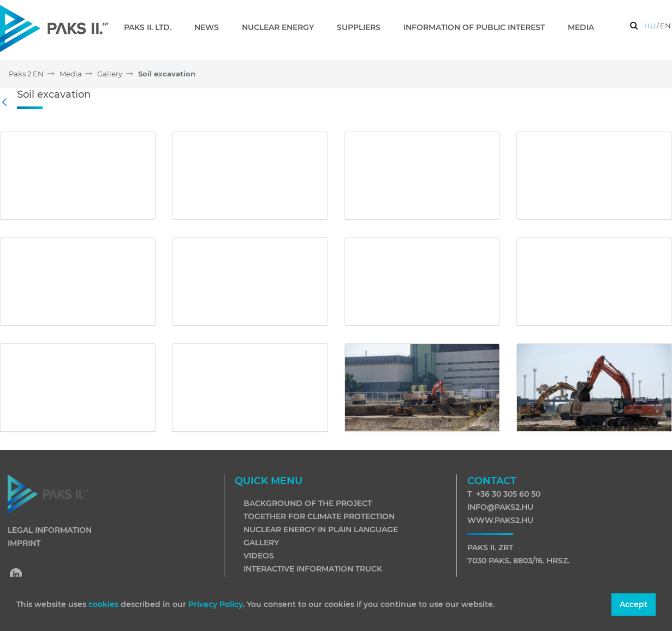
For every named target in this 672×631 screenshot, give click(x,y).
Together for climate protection (319, 516)
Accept (634, 604)
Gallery (261, 543)
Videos (259, 556)
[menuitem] (152, 27)
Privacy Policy (216, 604)
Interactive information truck (313, 569)
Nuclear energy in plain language (321, 529)
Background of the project (308, 503)
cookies (105, 604)
